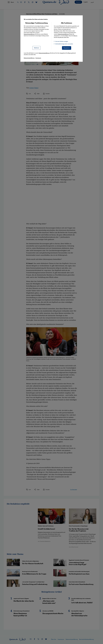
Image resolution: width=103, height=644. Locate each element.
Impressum (38, 58)
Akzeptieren (67, 48)
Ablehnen (36, 48)
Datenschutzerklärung (29, 34)
